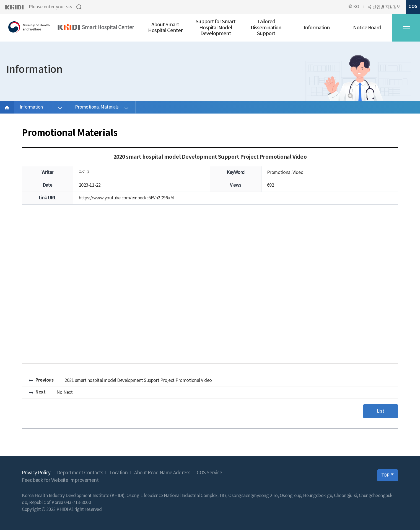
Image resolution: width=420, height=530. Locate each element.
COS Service (209, 473)
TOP (388, 475)
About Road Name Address (162, 473)
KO (354, 7)
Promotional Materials (97, 107)
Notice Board (367, 28)
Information (317, 28)
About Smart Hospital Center (165, 28)
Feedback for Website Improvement (60, 481)
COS (413, 7)
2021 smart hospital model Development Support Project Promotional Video (138, 380)
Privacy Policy (36, 473)
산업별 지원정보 (387, 7)
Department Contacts (80, 473)
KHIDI (14, 7)
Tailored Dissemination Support (266, 28)
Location (119, 473)
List (380, 411)
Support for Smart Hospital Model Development (216, 28)
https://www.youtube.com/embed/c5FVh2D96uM (126, 198)
